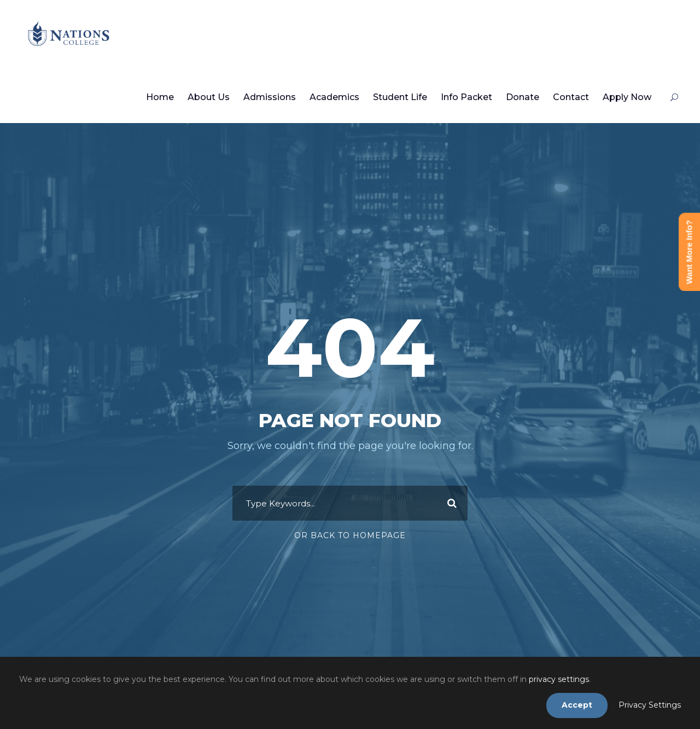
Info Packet (466, 97)
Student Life (400, 97)
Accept (577, 705)
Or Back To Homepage (350, 535)
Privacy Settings (650, 705)
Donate (523, 97)
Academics (334, 97)
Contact (571, 97)
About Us (209, 97)
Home (160, 97)
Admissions (270, 97)
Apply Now (627, 97)
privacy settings (559, 679)
